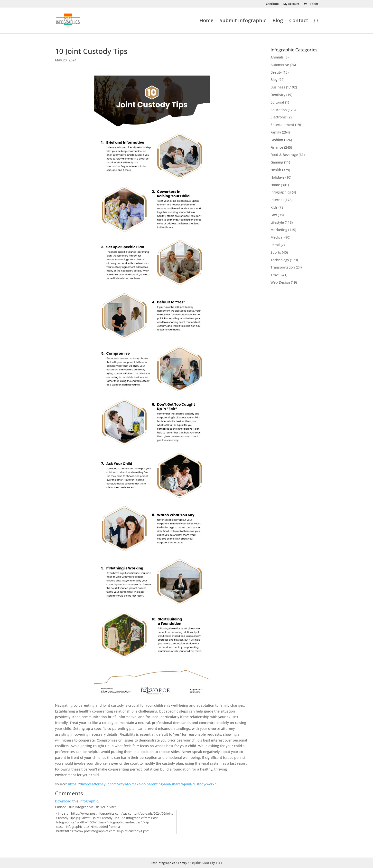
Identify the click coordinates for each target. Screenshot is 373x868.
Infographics (281, 192)
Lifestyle (277, 222)
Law (274, 215)
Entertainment (282, 125)
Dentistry (278, 95)
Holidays (277, 177)
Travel (275, 275)
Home (206, 21)
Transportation (283, 267)
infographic (89, 801)
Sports (276, 252)
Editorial (277, 102)
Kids (274, 207)
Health (276, 170)
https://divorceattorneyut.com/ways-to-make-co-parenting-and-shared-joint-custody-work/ (142, 784)
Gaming (277, 162)
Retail (275, 245)
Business (278, 87)
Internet (277, 200)
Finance (277, 147)
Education (279, 110)
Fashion (277, 140)
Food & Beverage (284, 155)
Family (276, 132)
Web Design (280, 282)
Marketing (279, 230)
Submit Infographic (243, 21)
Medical (277, 237)
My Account (291, 4)
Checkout (272, 4)
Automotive (280, 65)
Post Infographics (163, 863)
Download (63, 801)
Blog (278, 21)
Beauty (276, 72)
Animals (277, 57)
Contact (299, 21)
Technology (280, 260)
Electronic (279, 117)
